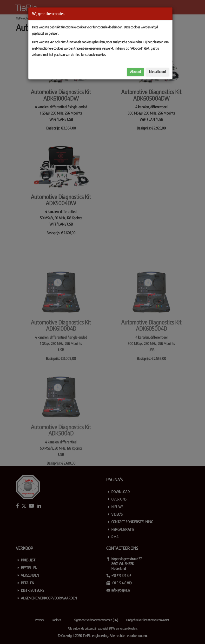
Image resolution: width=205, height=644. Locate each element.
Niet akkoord (157, 72)
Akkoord (136, 72)
